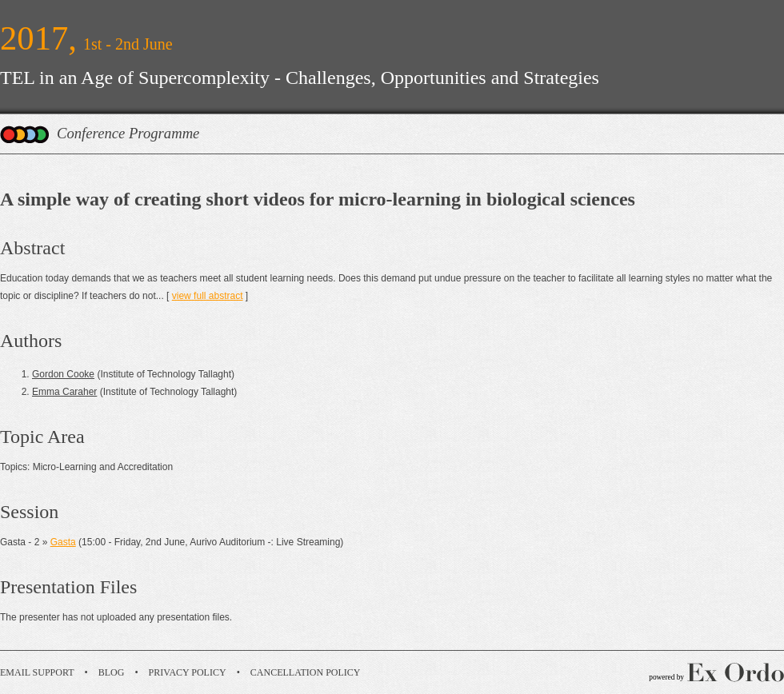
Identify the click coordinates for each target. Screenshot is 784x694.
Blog (112, 672)
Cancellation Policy (306, 672)
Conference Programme (128, 133)
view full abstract (208, 296)
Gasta (63, 542)
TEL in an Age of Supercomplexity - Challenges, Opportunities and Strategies (300, 78)
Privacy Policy (188, 672)
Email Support (37, 672)
